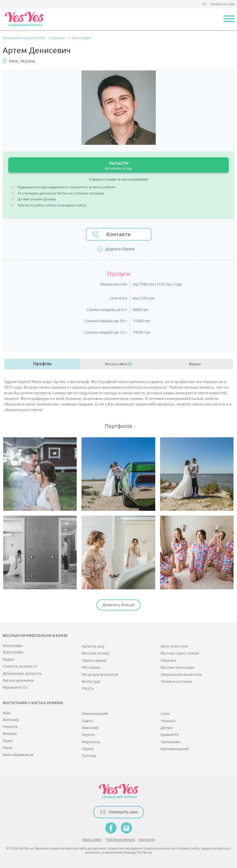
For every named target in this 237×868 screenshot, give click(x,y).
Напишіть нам (222, 4)
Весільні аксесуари (177, 667)
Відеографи (13, 652)
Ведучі (8, 659)
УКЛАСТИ (118, 166)
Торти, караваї (94, 661)
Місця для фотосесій (100, 675)
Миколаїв (90, 728)
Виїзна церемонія (18, 681)
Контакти (118, 234)
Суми (165, 714)
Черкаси (168, 721)
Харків (88, 749)
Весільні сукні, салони (180, 653)
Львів (8, 741)
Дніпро (167, 728)
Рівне (8, 748)
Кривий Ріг (170, 735)
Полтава (89, 756)
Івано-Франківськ (18, 755)
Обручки (168, 661)
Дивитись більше (118, 605)
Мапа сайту (92, 840)
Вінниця (10, 734)
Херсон (88, 735)
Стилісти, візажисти (20, 666)
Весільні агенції (96, 653)
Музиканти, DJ (15, 688)
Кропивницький (174, 749)
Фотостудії (91, 682)
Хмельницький (95, 714)
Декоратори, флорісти (22, 674)
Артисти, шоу (93, 646)
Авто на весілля (174, 646)
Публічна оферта (120, 840)
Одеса (87, 721)
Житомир (11, 720)
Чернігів (10, 727)
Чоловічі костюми (176, 682)
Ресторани (91, 667)
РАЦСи (88, 689)
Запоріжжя (170, 742)
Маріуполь (91, 742)
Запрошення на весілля (181, 675)
